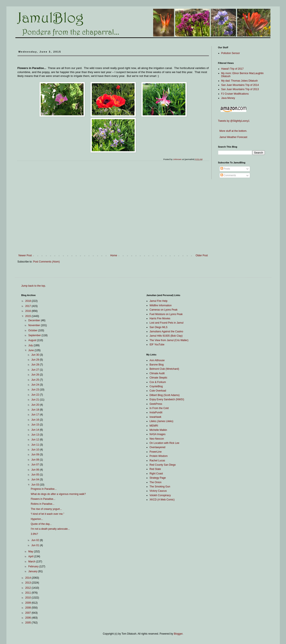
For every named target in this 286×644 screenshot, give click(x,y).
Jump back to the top (33, 286)
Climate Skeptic (158, 378)
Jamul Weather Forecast (233, 137)
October (33, 330)
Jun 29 (36, 360)
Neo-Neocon (157, 439)
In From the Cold (159, 408)
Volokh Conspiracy (160, 495)
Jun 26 (36, 375)
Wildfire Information (161, 305)
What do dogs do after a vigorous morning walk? (58, 494)
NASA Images (158, 434)
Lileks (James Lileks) (161, 421)
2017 (28, 306)
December (34, 320)
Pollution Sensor (231, 53)
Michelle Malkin (158, 430)
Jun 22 (36, 395)
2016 (28, 311)
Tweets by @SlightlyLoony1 (234, 121)
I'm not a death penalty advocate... (50, 529)
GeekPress (156, 404)
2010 (28, 598)
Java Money (228, 98)
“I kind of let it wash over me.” (48, 514)
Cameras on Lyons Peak (164, 310)
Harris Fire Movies (160, 318)
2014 (28, 578)
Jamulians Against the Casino (166, 332)
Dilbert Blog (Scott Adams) (165, 395)
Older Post (202, 255)
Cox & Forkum (158, 382)
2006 (28, 618)
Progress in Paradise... (44, 489)
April (31, 556)
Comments (228, 175)
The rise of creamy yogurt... (46, 509)
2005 (28, 623)
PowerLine (156, 452)
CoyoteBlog (156, 386)
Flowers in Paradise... (43, 499)
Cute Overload (158, 391)
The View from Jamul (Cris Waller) (169, 340)
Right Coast (156, 474)
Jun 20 (36, 405)
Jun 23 (36, 390)
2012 (28, 588)
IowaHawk (155, 417)
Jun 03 (36, 485)
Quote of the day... (41, 524)
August (33, 340)
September (35, 335)
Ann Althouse (157, 360)
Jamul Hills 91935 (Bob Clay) (166, 336)
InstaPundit (156, 412)
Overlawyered (157, 447)
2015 (28, 316)
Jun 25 (36, 380)
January (33, 571)
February (34, 566)
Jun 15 (36, 425)
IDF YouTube (157, 345)
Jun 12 (36, 440)
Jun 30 (36, 355)
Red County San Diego (163, 465)
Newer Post (25, 255)
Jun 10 (36, 450)
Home (114, 255)
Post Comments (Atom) (46, 262)
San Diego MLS (158, 327)
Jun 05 (36, 475)
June (31, 350)
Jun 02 (36, 540)
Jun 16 (36, 420)
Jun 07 (36, 465)
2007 (28, 613)
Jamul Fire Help (158, 301)
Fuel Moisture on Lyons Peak (166, 314)
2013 (28, 583)
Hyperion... (37, 519)
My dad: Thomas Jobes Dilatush (240, 81)
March (32, 562)
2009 (28, 603)
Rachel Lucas (157, 461)
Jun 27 (36, 370)
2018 (28, 301)
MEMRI (154, 426)
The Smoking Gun (160, 487)
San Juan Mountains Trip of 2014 (240, 85)
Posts (225, 169)
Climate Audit (157, 373)
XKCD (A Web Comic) (162, 500)
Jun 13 (36, 435)
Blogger (178, 634)
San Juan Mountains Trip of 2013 (240, 89)
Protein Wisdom (159, 456)
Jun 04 (36, 480)
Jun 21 (36, 400)
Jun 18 (36, 410)
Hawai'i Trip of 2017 (232, 69)
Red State (155, 469)
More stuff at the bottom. (233, 131)
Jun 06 (36, 470)
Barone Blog (157, 365)
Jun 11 (36, 445)
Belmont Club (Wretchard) (164, 369)
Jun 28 (36, 365)
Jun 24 (36, 385)
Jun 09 (36, 455)
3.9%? (34, 534)
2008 (28, 608)
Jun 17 (36, 415)
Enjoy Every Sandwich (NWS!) (167, 399)
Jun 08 (36, 460)
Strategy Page (158, 478)
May (31, 552)
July (31, 345)
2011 (28, 593)
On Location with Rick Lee (164, 443)
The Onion (155, 482)
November (34, 325)
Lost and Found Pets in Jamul (166, 323)
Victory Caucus (158, 491)
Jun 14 (36, 430)
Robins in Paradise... (43, 504)
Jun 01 (36, 545)
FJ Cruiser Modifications (235, 94)
